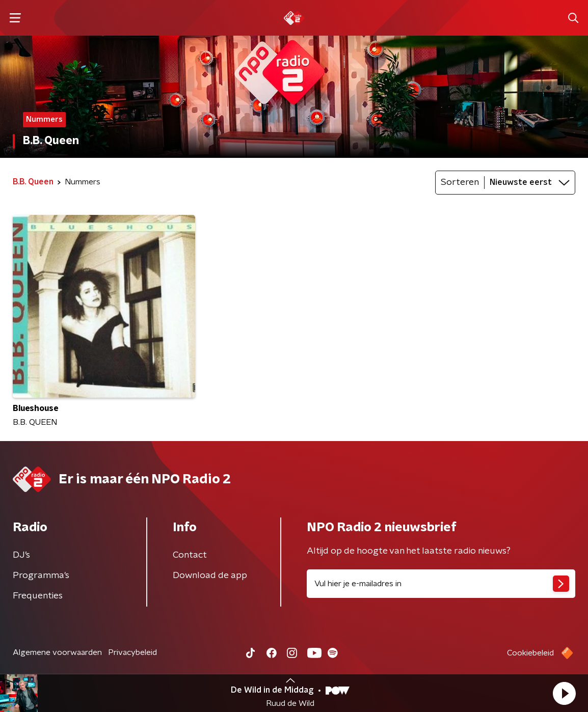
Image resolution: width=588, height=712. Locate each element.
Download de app (210, 576)
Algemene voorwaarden (57, 652)
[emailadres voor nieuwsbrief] (441, 584)
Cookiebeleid (530, 653)
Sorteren (460, 182)
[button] (564, 693)
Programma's (41, 576)
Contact (190, 555)
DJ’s (21, 555)
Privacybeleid (132, 652)
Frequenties (38, 596)
